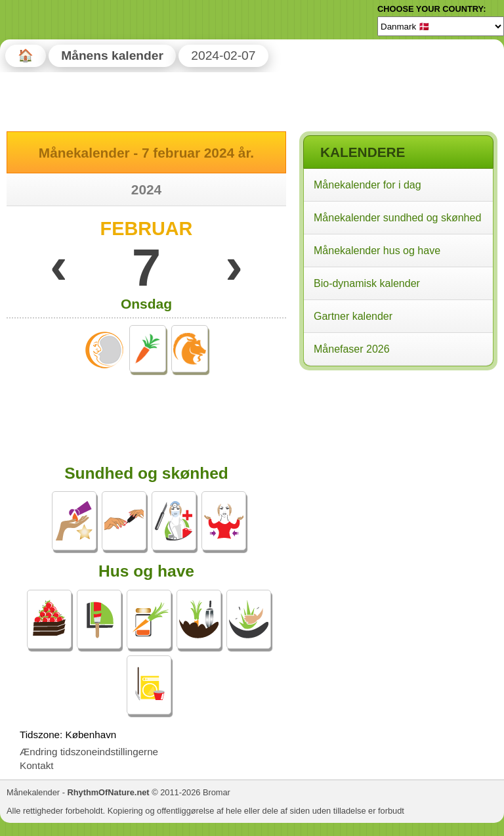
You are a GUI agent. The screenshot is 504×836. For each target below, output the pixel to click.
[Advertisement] (398, 459)
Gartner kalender (353, 316)
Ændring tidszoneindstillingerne (89, 752)
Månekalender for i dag (367, 185)
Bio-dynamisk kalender (367, 283)
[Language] (441, 26)
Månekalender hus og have (377, 251)
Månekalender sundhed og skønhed (397, 218)
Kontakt (37, 765)
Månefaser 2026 (352, 349)
